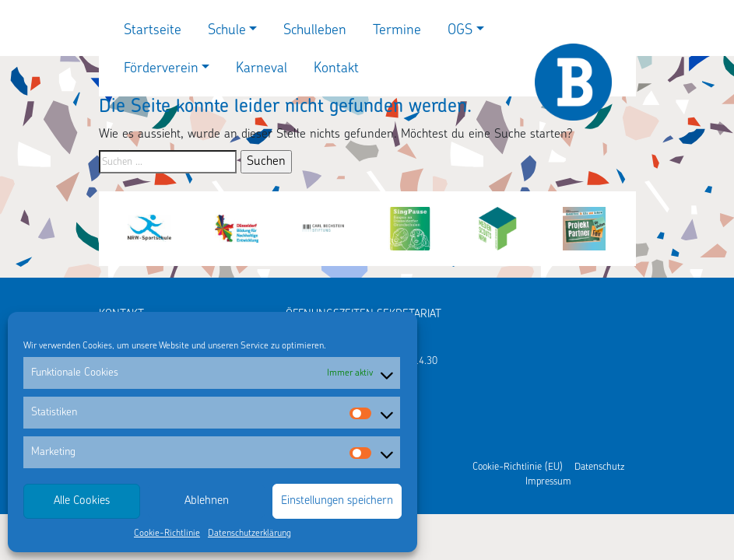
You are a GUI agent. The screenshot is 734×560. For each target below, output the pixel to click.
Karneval (262, 69)
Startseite (153, 31)
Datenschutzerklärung (249, 534)
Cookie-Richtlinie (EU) (518, 467)
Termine (397, 31)
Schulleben (315, 31)
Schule (227, 31)
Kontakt (336, 69)
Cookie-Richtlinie (167, 534)
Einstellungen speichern (337, 501)
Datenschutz (599, 467)
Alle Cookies (82, 501)
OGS (460, 31)
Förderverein (161, 69)
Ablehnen (207, 501)
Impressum (548, 482)
